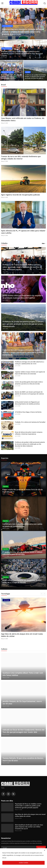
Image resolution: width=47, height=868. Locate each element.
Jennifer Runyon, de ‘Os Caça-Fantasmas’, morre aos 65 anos (22, 702)
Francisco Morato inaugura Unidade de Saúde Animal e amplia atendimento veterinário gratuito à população (23, 352)
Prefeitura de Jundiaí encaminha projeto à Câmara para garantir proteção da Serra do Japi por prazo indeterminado (23, 324)
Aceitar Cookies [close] (23, 863)
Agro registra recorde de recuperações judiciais (21, 195)
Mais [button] (43, 243)
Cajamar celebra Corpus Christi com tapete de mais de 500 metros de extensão (30, 373)
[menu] (2, 3)
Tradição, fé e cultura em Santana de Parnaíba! (30, 422)
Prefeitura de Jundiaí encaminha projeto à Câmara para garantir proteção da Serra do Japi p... (35, 77)
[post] (23, 24)
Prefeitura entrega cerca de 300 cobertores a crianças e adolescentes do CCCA (11, 77)
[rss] (13, 794)
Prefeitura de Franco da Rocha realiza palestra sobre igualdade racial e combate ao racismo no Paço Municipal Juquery (22, 54)
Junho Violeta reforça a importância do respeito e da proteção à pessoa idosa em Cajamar (23, 297)
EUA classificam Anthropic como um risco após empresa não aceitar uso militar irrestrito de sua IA (29, 827)
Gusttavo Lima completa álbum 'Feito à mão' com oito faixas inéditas (23, 674)
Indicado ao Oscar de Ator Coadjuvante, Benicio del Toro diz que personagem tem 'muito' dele (23, 731)
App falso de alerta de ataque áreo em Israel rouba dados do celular (22, 635)
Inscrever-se (41, 848)
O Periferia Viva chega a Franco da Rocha (28, 412)
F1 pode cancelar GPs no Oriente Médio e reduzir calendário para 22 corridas (22, 553)
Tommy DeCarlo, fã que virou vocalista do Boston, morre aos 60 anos (23, 759)
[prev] (42, 594)
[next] (45, 594)
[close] (45, 850)
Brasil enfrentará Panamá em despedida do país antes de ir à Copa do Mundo (22, 581)
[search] (45, 3)
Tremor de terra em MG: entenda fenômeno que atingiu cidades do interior (21, 158)
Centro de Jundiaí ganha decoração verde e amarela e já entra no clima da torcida (29, 383)
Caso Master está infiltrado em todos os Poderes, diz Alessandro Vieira (23, 119)
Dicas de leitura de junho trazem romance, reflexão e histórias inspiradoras (29, 433)
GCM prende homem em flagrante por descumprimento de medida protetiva (27, 403)
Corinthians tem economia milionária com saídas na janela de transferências (22, 525)
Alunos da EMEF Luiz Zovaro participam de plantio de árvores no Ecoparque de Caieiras (29, 393)
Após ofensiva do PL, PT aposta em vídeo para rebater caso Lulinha (23, 232)
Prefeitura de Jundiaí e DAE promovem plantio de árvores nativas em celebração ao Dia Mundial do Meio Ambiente (30, 444)
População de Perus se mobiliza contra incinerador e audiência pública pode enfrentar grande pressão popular (28, 806)
